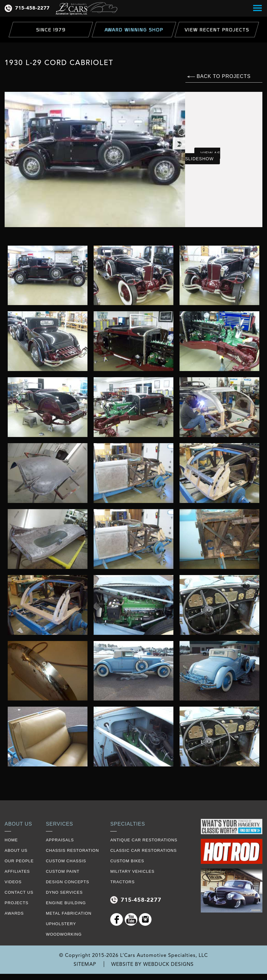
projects (16, 903)
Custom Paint (63, 871)
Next (179, 143)
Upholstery (61, 924)
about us (16, 850)
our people (19, 861)
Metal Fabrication (69, 913)
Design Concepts (68, 882)
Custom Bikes (127, 861)
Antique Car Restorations (144, 840)
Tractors (122, 882)
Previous (13, 143)
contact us (19, 892)
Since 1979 (51, 30)
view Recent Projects (217, 30)
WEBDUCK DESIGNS (168, 964)
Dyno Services (64, 892)
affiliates (17, 871)
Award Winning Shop (134, 30)
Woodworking (64, 934)
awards (14, 913)
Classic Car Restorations (144, 850)
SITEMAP (85, 964)
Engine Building (66, 903)
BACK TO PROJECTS (219, 76)
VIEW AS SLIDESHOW (203, 156)
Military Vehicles (132, 871)
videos (13, 882)
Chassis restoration (72, 850)
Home (11, 840)
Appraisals (60, 840)
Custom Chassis (66, 861)
